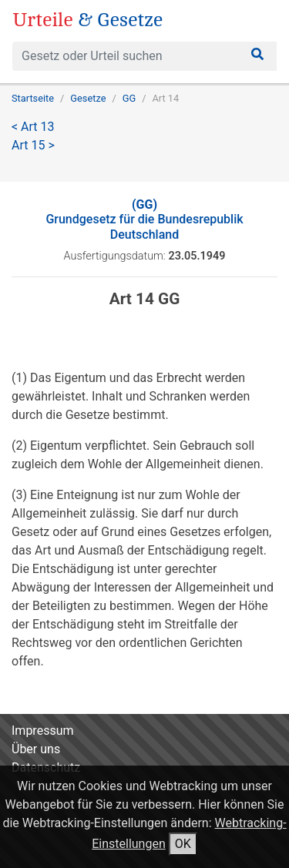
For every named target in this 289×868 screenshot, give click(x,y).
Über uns (36, 749)
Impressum (43, 731)
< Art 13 (33, 127)
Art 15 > (33, 145)
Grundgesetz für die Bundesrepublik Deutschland (144, 219)
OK (183, 844)
